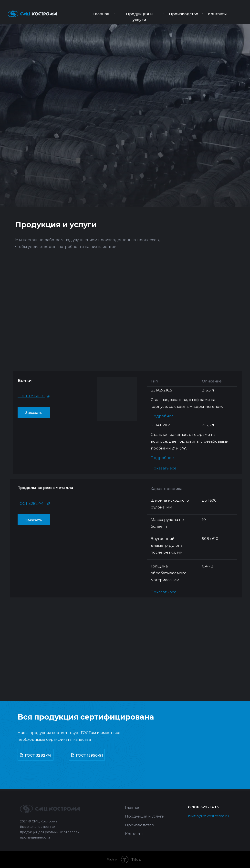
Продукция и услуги (56, 225)
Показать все (164, 468)
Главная (101, 14)
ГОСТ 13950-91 (89, 755)
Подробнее (162, 416)
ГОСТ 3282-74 (38, 755)
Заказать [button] (34, 413)
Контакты (217, 14)
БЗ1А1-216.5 (161, 425)
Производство (184, 14)
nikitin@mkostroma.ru (208, 816)
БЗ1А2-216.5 (161, 390)
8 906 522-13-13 (203, 807)
